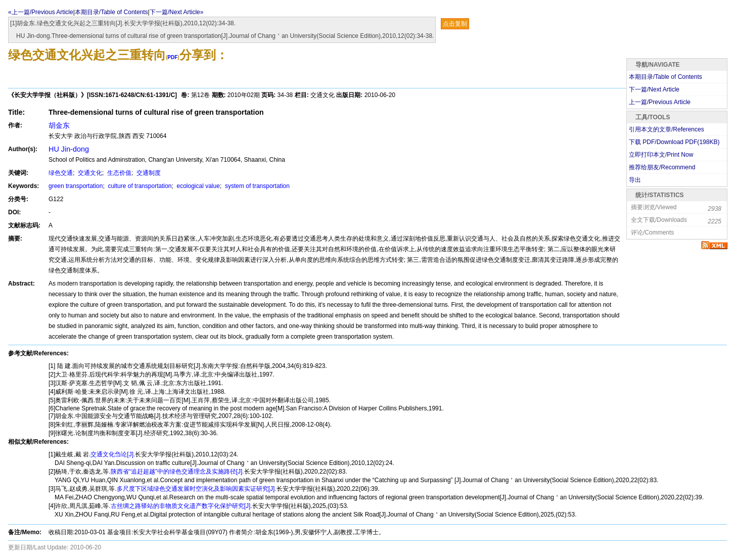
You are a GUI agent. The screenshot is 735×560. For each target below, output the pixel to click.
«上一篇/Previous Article (41, 12)
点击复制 (455, 24)
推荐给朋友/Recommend (662, 167)
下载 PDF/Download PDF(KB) (674, 142)
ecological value (197, 186)
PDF (172, 57)
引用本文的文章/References (667, 129)
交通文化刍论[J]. (113, 454)
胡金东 (59, 125)
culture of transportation (139, 186)
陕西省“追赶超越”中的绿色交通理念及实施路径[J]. (177, 472)
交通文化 (89, 173)
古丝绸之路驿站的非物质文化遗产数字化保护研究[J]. (181, 506)
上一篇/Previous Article (660, 102)
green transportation (76, 186)
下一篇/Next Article (654, 89)
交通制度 (148, 173)
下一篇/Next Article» (177, 12)
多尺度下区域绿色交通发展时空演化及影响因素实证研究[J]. (197, 489)
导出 (635, 180)
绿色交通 (61, 173)
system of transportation (257, 186)
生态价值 (119, 173)
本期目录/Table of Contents (111, 12)
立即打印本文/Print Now (661, 155)
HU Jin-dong (69, 149)
